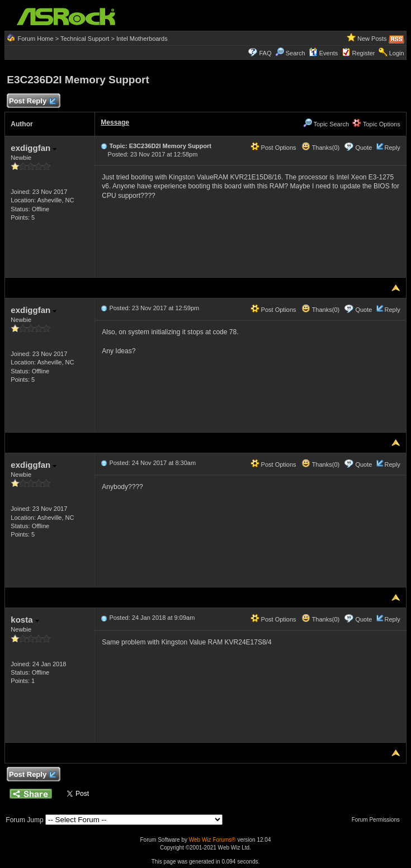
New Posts (372, 39)
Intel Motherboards (142, 39)
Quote (363, 148)
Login (397, 53)
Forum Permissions (379, 820)
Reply (393, 148)
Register (364, 53)
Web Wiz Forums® (212, 840)
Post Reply (32, 101)
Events (323, 53)
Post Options (273, 148)
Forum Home (35, 39)
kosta (25, 620)
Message (115, 122)
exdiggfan (34, 148)
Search (296, 53)
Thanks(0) (320, 148)
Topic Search (326, 124)
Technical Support (85, 39)
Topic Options (376, 124)
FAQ (265, 53)
